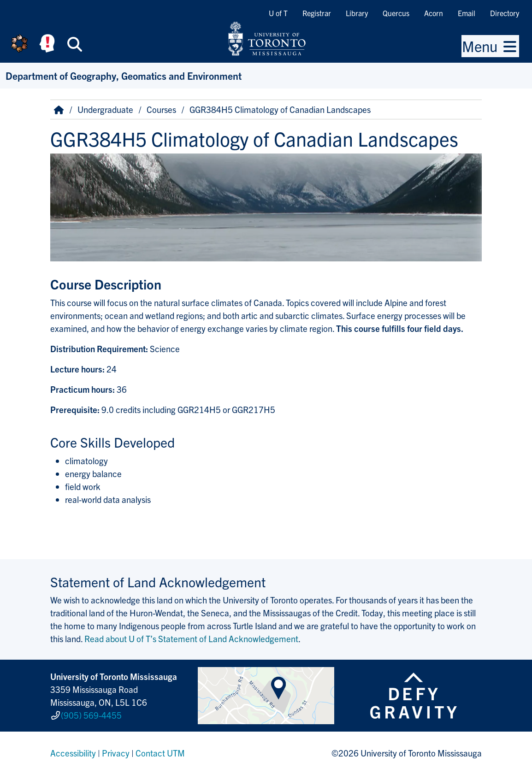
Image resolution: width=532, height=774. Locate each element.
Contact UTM (160, 753)
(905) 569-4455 (91, 715)
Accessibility (73, 753)
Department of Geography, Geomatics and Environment (124, 75)
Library (357, 13)
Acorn (434, 13)
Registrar (317, 13)
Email (467, 13)
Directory (505, 13)
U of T (278, 13)
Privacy (116, 753)
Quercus (396, 13)
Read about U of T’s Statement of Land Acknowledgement (191, 638)
